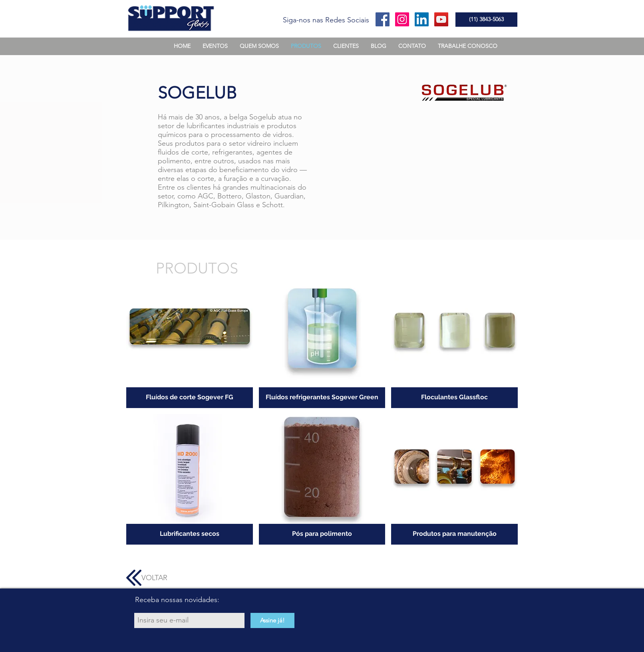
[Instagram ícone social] (402, 19)
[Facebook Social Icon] (383, 19)
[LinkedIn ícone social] (422, 19)
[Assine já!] (272, 620)
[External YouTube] (412, 163)
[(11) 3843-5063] (486, 20)
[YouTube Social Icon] (441, 19)
